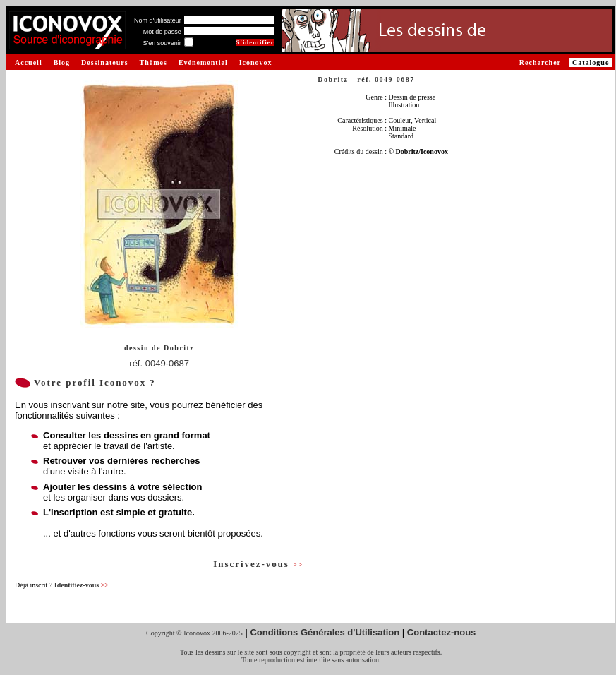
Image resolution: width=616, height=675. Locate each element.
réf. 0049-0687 (159, 363)
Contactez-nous (442, 632)
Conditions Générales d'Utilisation (325, 632)
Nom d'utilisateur (158, 20)
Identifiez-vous (81, 585)
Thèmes (153, 62)
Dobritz (179, 348)
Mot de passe (162, 32)
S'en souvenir (162, 43)
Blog (62, 62)
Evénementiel (203, 62)
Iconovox (256, 62)
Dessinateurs (104, 62)
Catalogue (591, 62)
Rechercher (540, 62)
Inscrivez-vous (258, 564)
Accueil (29, 62)
